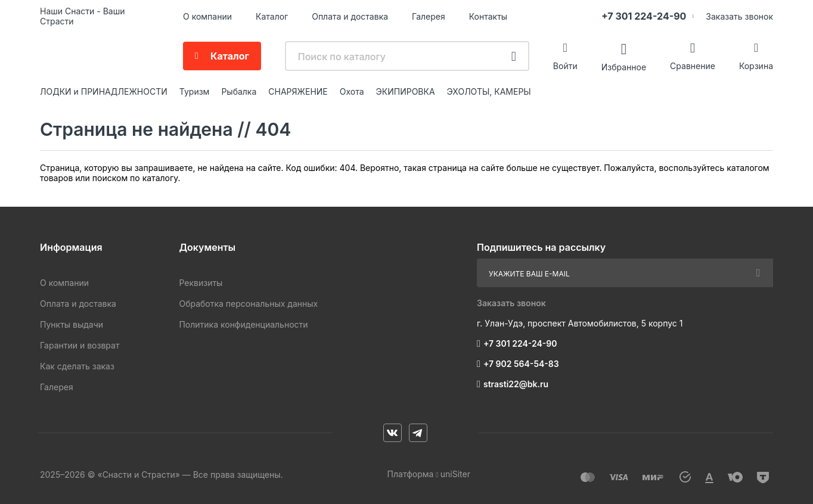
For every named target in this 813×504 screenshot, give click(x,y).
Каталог (272, 16)
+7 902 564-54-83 (521, 364)
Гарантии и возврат (80, 345)
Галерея (429, 16)
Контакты (488, 16)
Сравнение (693, 66)
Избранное (624, 66)
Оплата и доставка (350, 16)
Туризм (195, 91)
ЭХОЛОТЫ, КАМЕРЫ (489, 91)
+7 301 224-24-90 (644, 16)
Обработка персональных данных (248, 304)
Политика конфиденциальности (243, 324)
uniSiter (455, 474)
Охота (352, 91)
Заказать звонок (739, 16)
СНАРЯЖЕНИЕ (298, 91)
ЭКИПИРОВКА (406, 91)
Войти (565, 66)
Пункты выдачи (72, 324)
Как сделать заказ (77, 366)
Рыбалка (239, 91)
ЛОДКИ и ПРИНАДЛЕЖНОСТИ (104, 91)
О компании (207, 16)
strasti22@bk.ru (516, 384)
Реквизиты (201, 283)
